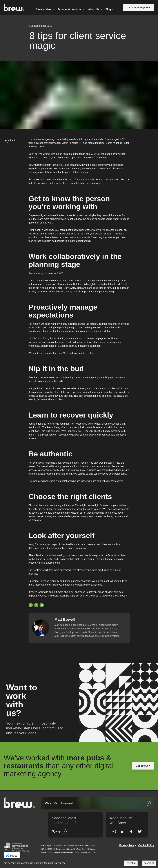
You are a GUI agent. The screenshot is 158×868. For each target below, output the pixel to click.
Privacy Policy (128, 845)
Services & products (70, 9)
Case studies (44, 9)
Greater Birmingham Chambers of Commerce (16, 847)
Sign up (56, 831)
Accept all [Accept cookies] (149, 863)
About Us (94, 9)
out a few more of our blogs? (111, 596)
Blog (108, 9)
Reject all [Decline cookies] (131, 863)
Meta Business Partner (12, 857)
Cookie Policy (146, 845)
